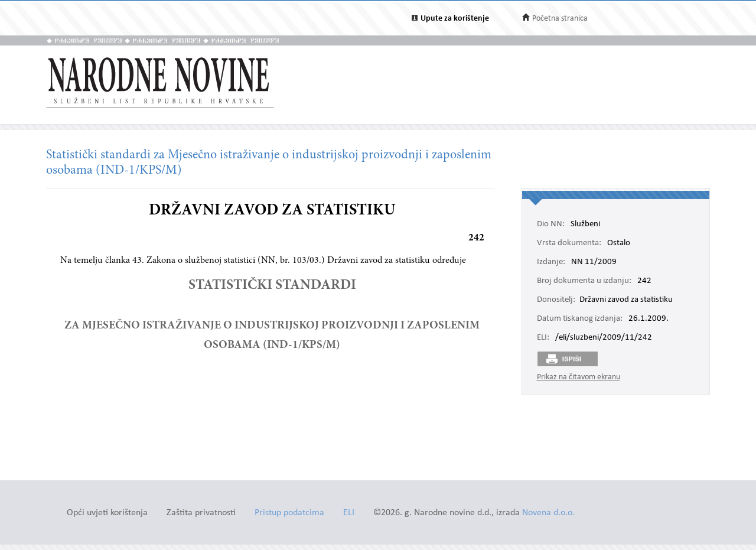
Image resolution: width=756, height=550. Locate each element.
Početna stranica (560, 19)
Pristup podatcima (289, 513)
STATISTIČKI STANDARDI (272, 286)
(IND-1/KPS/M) (302, 345)
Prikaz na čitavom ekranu (579, 377)
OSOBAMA (233, 345)
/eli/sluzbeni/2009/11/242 (604, 338)
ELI (349, 513)
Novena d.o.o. (548, 513)
